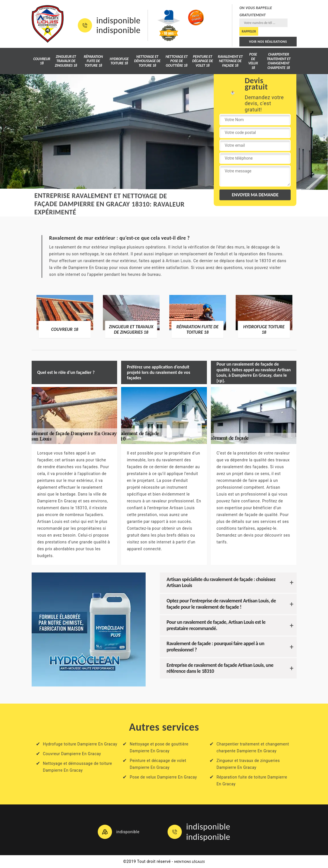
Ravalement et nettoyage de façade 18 (230, 61)
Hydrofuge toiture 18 (119, 61)
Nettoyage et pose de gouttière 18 (177, 61)
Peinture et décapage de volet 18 (202, 61)
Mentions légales (190, 862)
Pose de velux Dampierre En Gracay (163, 777)
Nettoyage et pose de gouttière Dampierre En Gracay (159, 747)
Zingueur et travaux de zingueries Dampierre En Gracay (248, 764)
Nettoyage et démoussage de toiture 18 (147, 61)
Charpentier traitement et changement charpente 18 (279, 61)
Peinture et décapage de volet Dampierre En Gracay (158, 764)
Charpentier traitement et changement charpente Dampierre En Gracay (253, 747)
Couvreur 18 (42, 61)
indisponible (118, 21)
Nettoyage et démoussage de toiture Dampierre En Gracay (78, 767)
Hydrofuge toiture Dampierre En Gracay (80, 744)
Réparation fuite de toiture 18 (93, 61)
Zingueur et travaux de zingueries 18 (66, 61)
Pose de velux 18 (253, 61)
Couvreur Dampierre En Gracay (72, 754)
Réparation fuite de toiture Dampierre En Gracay (252, 781)
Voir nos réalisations (268, 42)
